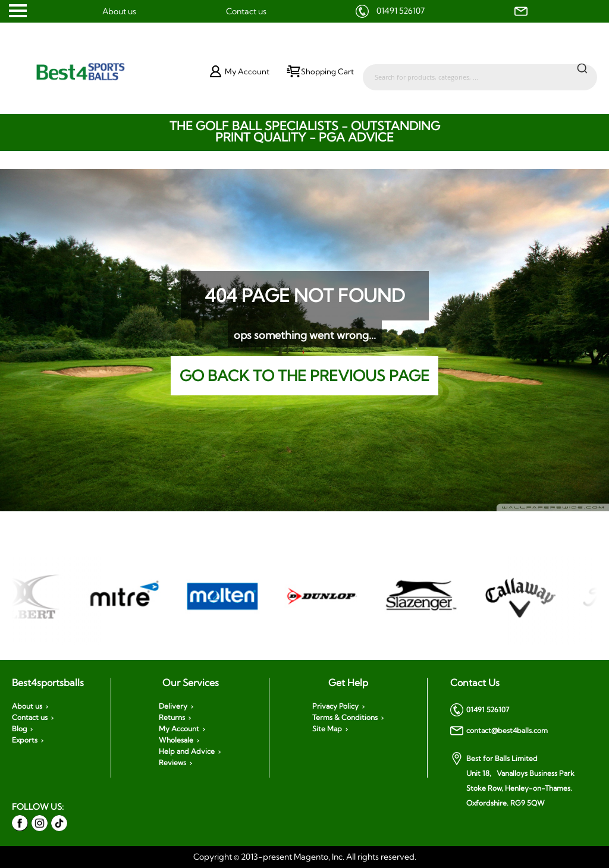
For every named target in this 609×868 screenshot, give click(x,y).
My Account (179, 729)
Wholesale (176, 740)
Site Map (327, 729)
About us (119, 11)
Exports (25, 740)
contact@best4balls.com (499, 731)
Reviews (172, 763)
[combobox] (480, 71)
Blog (19, 729)
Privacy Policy (335, 706)
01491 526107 (401, 11)
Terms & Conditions (345, 718)
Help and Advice (187, 751)
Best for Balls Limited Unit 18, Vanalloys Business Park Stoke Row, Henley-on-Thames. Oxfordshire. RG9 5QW (512, 780)
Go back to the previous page (304, 375)
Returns (172, 718)
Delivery (173, 706)
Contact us (246, 11)
